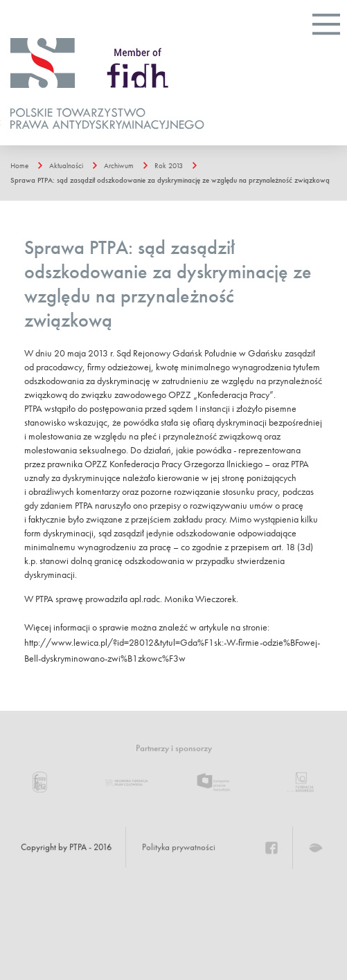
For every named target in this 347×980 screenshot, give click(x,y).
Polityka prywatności (179, 847)
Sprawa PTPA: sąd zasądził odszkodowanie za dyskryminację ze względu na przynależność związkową (170, 180)
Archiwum (119, 165)
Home (19, 165)
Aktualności (66, 165)
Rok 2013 (169, 165)
